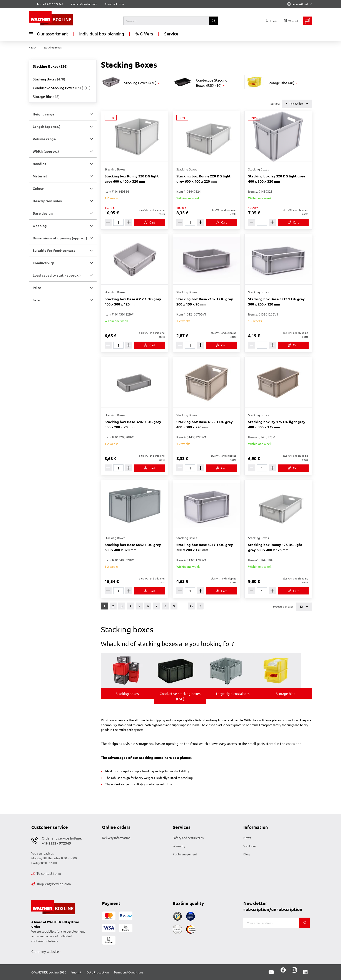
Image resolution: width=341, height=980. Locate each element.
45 (191, 606)
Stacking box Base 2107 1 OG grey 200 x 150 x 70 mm (205, 301)
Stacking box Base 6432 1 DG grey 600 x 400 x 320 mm (133, 547)
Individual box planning (102, 34)
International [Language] (300, 4)
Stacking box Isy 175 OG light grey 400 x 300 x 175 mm (277, 424)
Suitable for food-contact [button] (54, 250)
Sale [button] (36, 300)
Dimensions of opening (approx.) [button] (60, 238)
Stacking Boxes (49, 79)
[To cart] (150, 222)
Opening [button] (40, 226)
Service (171, 34)
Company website (45, 951)
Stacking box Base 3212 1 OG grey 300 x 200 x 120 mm (276, 301)
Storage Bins (46, 96)
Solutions (250, 846)
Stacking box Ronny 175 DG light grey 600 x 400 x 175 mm (275, 547)
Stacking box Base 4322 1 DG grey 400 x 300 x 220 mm (205, 424)
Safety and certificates (188, 838)
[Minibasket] (308, 21)
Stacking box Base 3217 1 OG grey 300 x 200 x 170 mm (205, 547)
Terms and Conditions (129, 972)
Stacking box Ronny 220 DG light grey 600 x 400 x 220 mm (203, 179)
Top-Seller (297, 104)
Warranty (179, 846)
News (247, 838)
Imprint (76, 972)
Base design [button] (43, 213)
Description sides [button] (47, 201)
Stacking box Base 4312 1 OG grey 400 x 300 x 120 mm (133, 301)
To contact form (114, 4)
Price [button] (37, 288)
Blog (247, 854)
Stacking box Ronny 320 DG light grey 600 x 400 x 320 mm (132, 179)
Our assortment (49, 34)
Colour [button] (38, 188)
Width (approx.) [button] (46, 151)
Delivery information (116, 838)
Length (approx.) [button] (47, 126)
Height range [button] (43, 114)
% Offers (144, 34)
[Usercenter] (271, 21)
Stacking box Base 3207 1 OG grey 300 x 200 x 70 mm (133, 424)
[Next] (200, 606)
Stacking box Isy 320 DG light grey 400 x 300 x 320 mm (277, 179)
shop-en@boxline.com (51, 884)
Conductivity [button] (43, 263)
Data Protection (98, 972)
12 (304, 607)
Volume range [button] (44, 139)
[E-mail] (271, 923)
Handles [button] (39, 164)
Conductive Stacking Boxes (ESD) (62, 88)
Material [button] (40, 176)
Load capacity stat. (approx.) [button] (57, 275)
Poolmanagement (185, 854)
